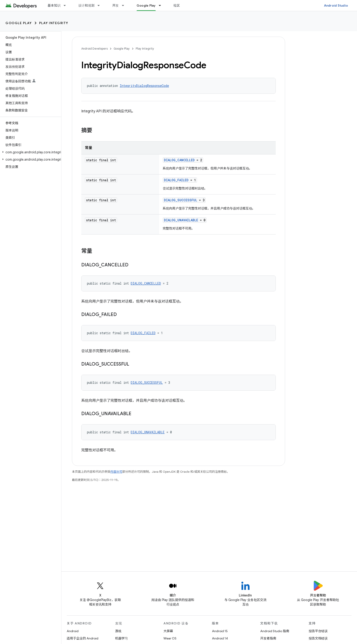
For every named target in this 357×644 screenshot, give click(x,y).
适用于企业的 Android (83, 638)
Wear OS (170, 638)
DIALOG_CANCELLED (179, 160)
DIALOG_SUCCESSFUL (181, 200)
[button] (30, 152)
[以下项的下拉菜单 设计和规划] (101, 5)
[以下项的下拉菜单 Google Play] (162, 5)
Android (73, 631)
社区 (177, 5)
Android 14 (220, 638)
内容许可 (116, 472)
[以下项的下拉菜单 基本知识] (67, 5)
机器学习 (122, 638)
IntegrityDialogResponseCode (144, 86)
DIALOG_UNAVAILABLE (181, 220)
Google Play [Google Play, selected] (146, 5)
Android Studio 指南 (275, 631)
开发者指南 (268, 638)
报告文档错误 (318, 638)
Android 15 (220, 631)
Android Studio (336, 5)
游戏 (118, 631)
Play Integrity (54, 23)
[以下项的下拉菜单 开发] (125, 5)
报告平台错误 (318, 631)
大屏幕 (168, 631)
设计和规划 (86, 5)
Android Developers (94, 49)
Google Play (19, 23)
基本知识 (54, 5)
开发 (116, 5)
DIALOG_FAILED (176, 180)
